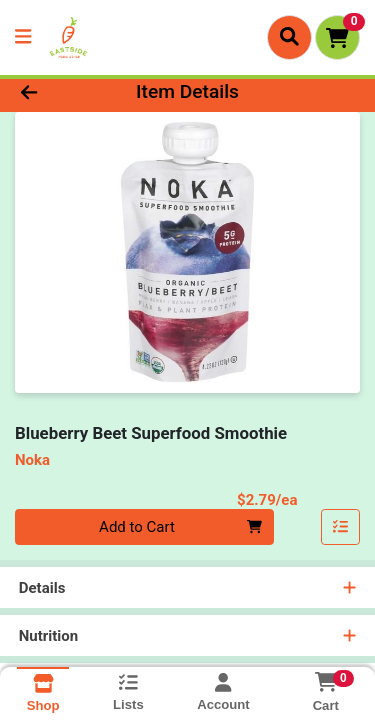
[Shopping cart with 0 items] (337, 37)
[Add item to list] (341, 527)
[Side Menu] (23, 37)
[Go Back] (58, 92)
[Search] (289, 37)
